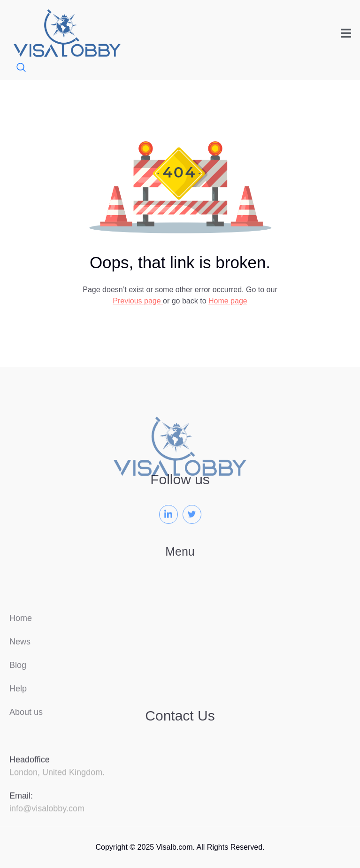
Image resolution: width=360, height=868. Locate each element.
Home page (228, 301)
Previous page (138, 301)
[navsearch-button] (16, 69)
